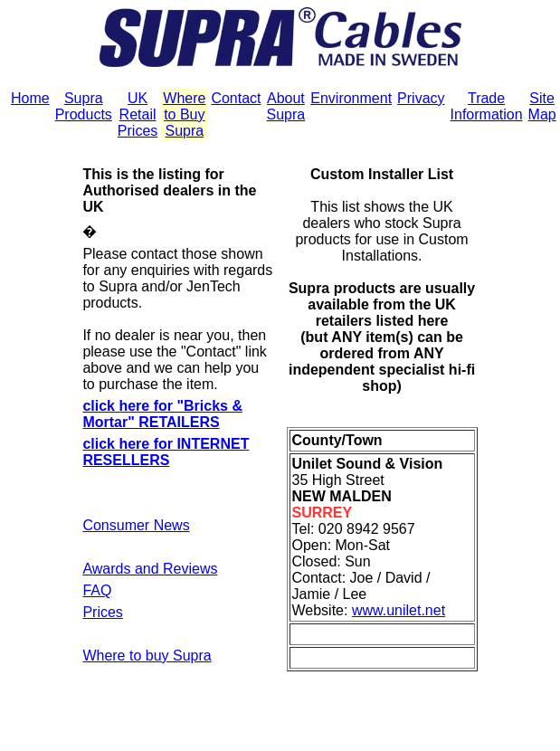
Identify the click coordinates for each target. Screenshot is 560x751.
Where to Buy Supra (184, 114)
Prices (102, 612)
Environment (351, 98)
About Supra (286, 106)
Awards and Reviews (150, 569)
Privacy (421, 98)
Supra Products (84, 106)
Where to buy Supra (147, 656)
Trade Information (487, 106)
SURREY (323, 513)
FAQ (97, 590)
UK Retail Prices (138, 114)
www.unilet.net (399, 610)
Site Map (542, 106)
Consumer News (136, 525)
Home (30, 98)
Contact (236, 98)
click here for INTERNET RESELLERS (166, 452)
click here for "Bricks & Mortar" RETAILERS (162, 414)
